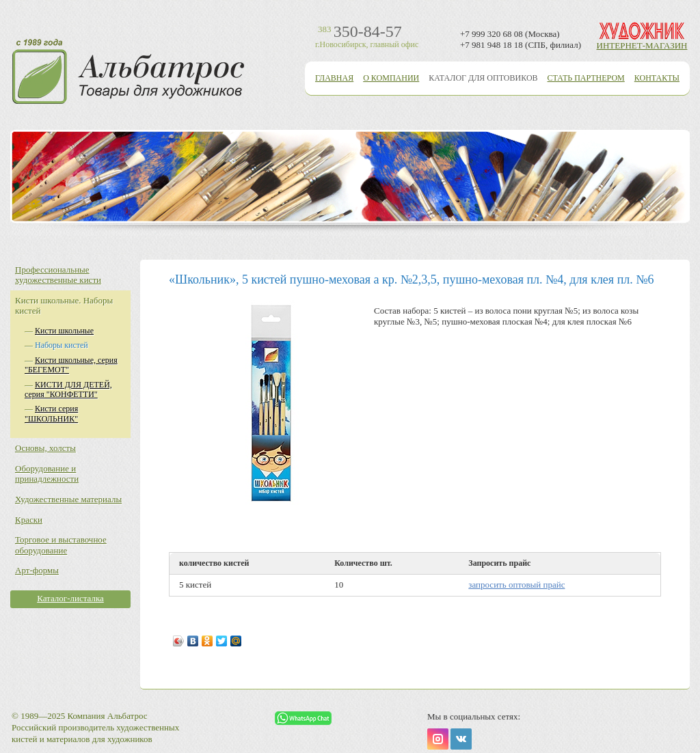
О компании (391, 78)
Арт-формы (37, 570)
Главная (334, 78)
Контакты (657, 78)
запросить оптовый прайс (516, 585)
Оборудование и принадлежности (47, 474)
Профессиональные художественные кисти (58, 275)
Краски (29, 520)
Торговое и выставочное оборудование (61, 545)
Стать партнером (586, 78)
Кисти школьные (64, 331)
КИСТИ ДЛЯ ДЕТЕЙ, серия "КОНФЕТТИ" (68, 389)
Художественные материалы (68, 499)
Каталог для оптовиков (483, 78)
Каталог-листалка (70, 598)
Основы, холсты (45, 448)
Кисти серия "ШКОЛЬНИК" (51, 413)
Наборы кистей (62, 345)
